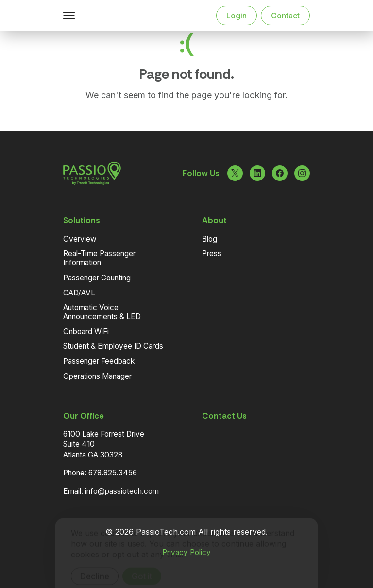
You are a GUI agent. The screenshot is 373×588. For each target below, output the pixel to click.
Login (237, 16)
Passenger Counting (97, 278)
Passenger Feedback (99, 361)
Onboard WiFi (86, 332)
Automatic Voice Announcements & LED (102, 312)
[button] (69, 16)
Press (212, 253)
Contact (285, 16)
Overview (80, 239)
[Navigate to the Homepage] (114, 16)
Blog (210, 239)
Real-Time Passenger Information (99, 258)
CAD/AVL (79, 293)
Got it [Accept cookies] (142, 562)
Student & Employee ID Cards (113, 346)
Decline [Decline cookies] (95, 562)
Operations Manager (97, 376)
